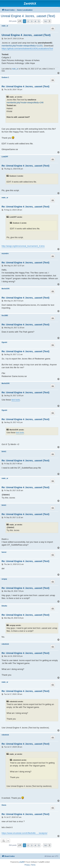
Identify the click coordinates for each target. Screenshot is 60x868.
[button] (20, 21)
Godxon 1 (5, 77)
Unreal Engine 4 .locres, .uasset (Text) (28, 16)
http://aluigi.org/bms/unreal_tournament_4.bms (23, 246)
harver (4, 552)
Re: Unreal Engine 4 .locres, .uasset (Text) (25, 86)
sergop (4, 579)
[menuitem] (27, 865)
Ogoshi (4, 342)
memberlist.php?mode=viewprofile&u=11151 (22, 46)
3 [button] (32, 21)
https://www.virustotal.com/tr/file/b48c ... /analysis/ (24, 833)
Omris (4, 805)
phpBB (22, 862)
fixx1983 (5, 316)
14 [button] (45, 21)
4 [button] (35, 21)
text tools (16, 400)
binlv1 (4, 451)
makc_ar (5, 26)
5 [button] (39, 21)
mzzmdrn (5, 254)
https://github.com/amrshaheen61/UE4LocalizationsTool (27, 48)
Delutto (4, 606)
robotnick (5, 644)
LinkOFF (5, 157)
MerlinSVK (6, 289)
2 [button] (28, 21)
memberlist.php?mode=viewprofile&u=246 (25, 103)
